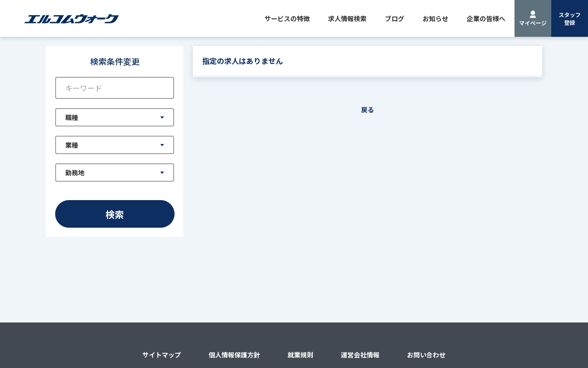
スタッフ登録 (570, 18)
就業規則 (300, 355)
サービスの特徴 (287, 18)
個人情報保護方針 (234, 355)
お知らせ (435, 18)
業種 (72, 145)
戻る (367, 109)
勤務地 (75, 172)
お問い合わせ (426, 355)
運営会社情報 (360, 355)
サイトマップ (162, 355)
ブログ (395, 18)
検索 (115, 214)
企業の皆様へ (486, 18)
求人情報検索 (347, 18)
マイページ (533, 23)
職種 (72, 117)
